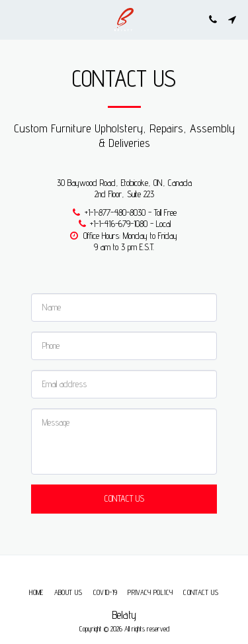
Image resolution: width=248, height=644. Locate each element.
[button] (15, 19)
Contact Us (124, 498)
